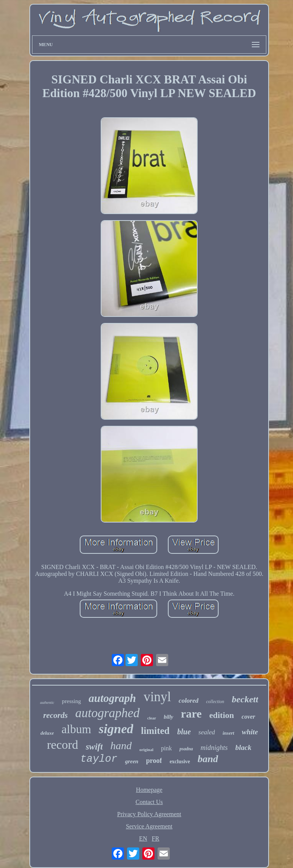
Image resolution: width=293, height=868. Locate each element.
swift (94, 747)
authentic (47, 703)
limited (155, 731)
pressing (71, 701)
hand (121, 746)
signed (116, 729)
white (250, 732)
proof (154, 761)
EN (143, 838)
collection (215, 702)
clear (152, 718)
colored (188, 701)
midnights (214, 748)
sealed (207, 732)
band (208, 759)
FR (156, 838)
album (76, 729)
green (132, 761)
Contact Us (149, 802)
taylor (99, 759)
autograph (112, 698)
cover (248, 717)
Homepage (149, 790)
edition (222, 715)
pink (166, 748)
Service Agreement (149, 826)
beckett (245, 699)
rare (191, 714)
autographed (107, 713)
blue (184, 732)
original (146, 750)
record (63, 745)
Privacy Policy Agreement (149, 814)
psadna (186, 749)
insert (228, 733)
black (243, 747)
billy (168, 717)
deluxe (47, 733)
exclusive (180, 762)
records (55, 715)
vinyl (157, 697)
